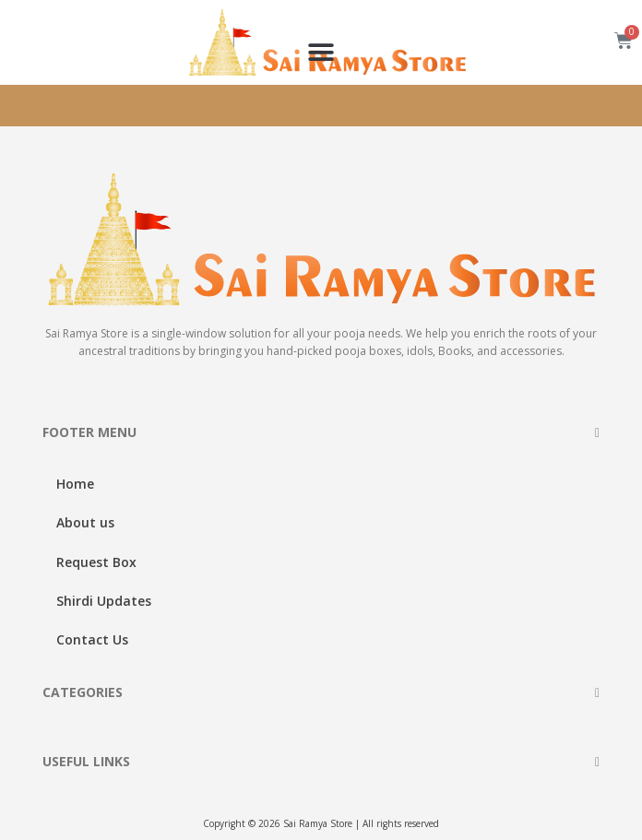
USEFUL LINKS (86, 761)
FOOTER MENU (89, 432)
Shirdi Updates (104, 601)
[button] (321, 52)
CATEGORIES (83, 692)
